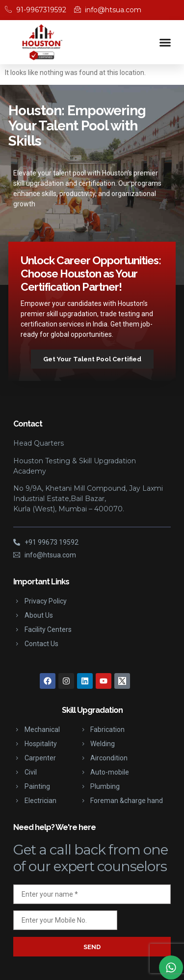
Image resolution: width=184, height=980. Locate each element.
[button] (165, 42)
